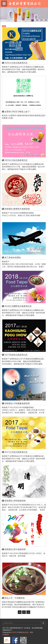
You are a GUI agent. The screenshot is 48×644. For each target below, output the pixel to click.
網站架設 (25, 632)
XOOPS (14, 632)
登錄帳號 (6, 635)
